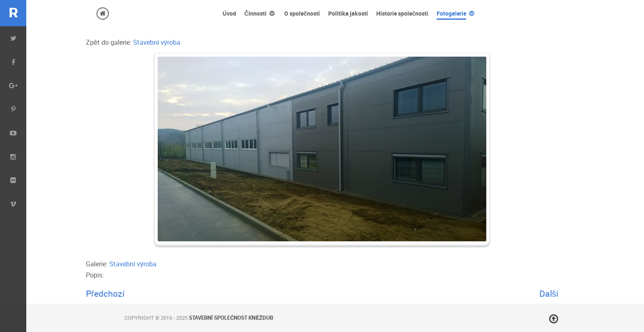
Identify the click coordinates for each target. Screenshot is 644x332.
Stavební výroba (157, 42)
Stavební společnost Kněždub (231, 318)
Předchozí (105, 293)
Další (549, 293)
